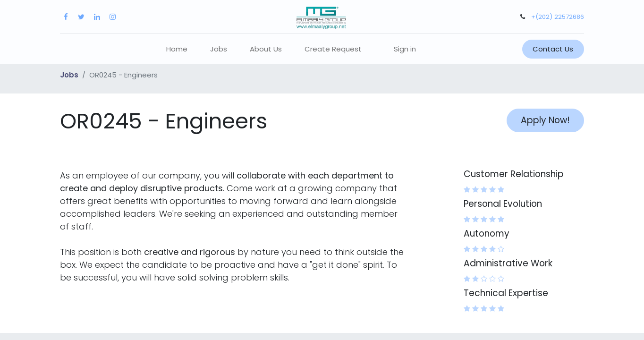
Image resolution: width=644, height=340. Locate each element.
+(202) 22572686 (558, 17)
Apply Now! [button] (545, 120)
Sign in (405, 49)
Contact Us (553, 49)
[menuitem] (177, 49)
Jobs (69, 75)
